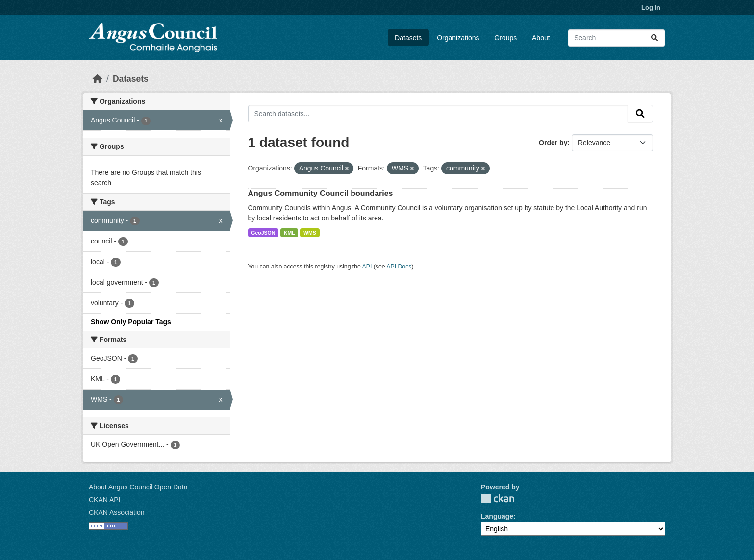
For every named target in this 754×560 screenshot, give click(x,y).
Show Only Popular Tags (131, 322)
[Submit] (654, 38)
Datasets (408, 38)
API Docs (399, 267)
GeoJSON (263, 233)
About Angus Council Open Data (138, 487)
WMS (310, 233)
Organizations (458, 38)
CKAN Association (117, 512)
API (367, 267)
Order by (553, 143)
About (541, 38)
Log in (651, 8)
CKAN (498, 499)
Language (497, 516)
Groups (505, 38)
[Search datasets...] (616, 38)
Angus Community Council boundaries (321, 193)
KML (289, 233)
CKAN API (105, 500)
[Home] (98, 79)
